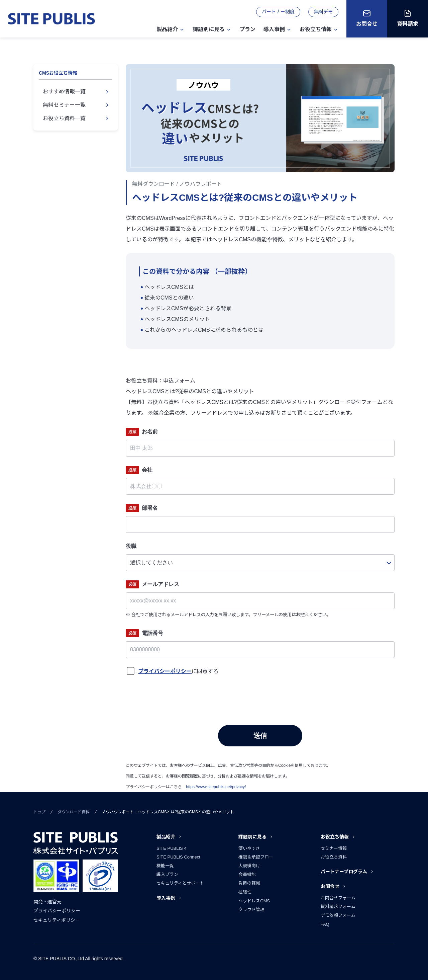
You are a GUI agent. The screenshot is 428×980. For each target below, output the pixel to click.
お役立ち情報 (316, 29)
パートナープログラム (344, 872)
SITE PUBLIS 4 (172, 848)
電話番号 (144, 633)
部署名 (142, 508)
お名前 (142, 432)
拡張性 (245, 892)
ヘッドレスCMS (254, 901)
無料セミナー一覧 (64, 105)
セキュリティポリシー (57, 920)
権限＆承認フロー (256, 857)
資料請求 (408, 24)
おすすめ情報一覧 (64, 92)
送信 (260, 736)
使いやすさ (249, 848)
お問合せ (367, 24)
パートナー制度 (278, 12)
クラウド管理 (251, 910)
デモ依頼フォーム (338, 915)
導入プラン (167, 874)
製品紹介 (167, 29)
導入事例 (274, 29)
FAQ (325, 924)
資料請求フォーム (338, 907)
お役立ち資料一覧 (64, 118)
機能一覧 (165, 866)
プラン (247, 29)
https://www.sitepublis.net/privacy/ (216, 787)
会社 (139, 470)
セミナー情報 (334, 848)
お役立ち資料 (334, 857)
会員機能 (247, 874)
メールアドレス (152, 584)
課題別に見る (209, 29)
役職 (131, 546)
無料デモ (323, 12)
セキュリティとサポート (180, 883)
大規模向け (249, 866)
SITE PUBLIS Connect (178, 857)
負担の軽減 (249, 883)
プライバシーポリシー (57, 911)
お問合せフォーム (338, 898)
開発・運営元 (47, 902)
